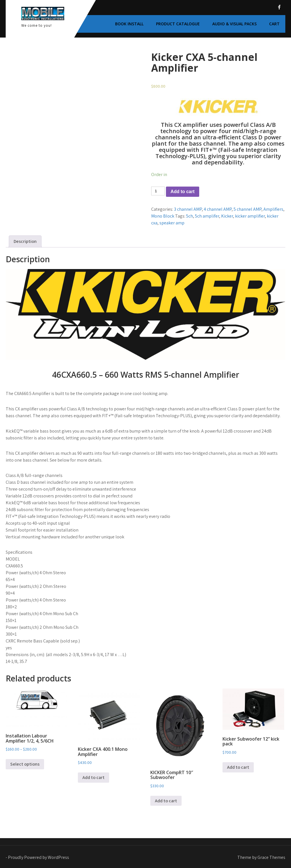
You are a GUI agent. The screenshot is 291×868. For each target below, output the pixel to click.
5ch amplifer (207, 216)
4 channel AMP (218, 209)
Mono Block (163, 216)
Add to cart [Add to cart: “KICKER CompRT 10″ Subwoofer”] (166, 801)
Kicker (227, 216)
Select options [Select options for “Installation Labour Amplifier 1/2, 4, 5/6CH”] (25, 764)
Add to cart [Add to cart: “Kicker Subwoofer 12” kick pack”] (238, 767)
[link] (145, 356)
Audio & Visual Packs (234, 24)
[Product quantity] (158, 191)
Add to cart (182, 192)
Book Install (129, 24)
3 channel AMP (188, 209)
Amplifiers (273, 209)
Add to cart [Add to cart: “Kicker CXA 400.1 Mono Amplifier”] (93, 777)
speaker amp (172, 223)
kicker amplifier (250, 216)
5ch (190, 216)
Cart (274, 24)
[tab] (25, 241)
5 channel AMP (248, 209)
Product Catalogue (178, 24)
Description (25, 241)
